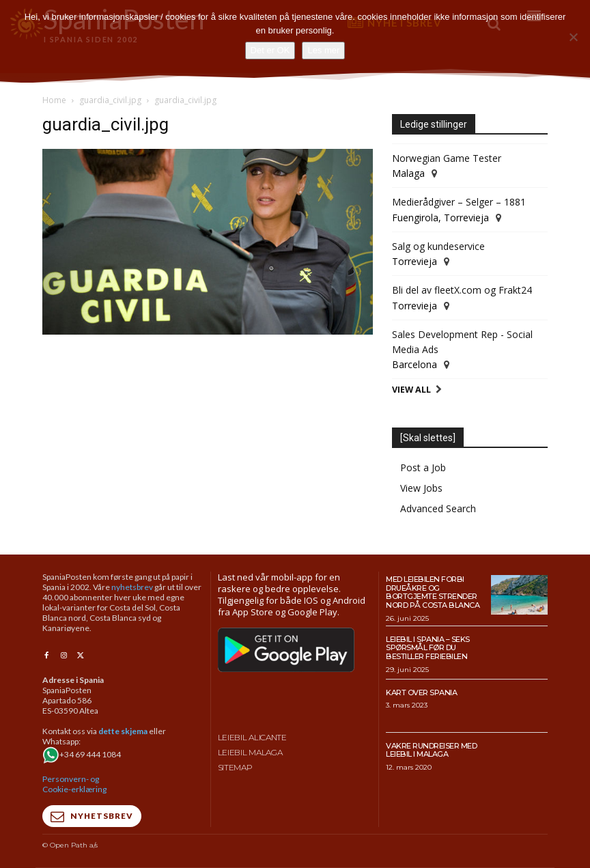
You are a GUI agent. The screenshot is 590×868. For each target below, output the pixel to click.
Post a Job (423, 467)
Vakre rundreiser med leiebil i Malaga (431, 750)
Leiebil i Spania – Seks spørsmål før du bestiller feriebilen (427, 648)
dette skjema (123, 731)
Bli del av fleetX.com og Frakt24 (462, 290)
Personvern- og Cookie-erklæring (74, 784)
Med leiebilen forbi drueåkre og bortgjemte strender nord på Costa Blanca (432, 592)
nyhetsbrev (132, 587)
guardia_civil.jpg (110, 100)
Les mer (323, 50)
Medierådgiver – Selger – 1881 (459, 202)
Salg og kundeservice (438, 246)
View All (411, 390)
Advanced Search (438, 508)
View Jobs (421, 488)
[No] (573, 37)
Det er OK (270, 50)
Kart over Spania (421, 692)
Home (54, 100)
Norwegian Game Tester (447, 158)
